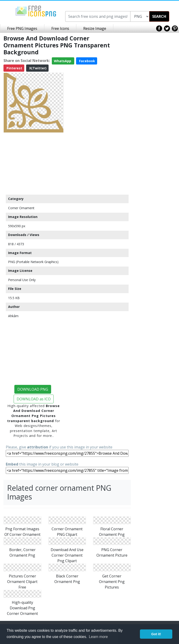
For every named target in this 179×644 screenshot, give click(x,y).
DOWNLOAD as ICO (34, 399)
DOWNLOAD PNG (33, 389)
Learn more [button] (98, 637)
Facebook (87, 61)
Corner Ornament (21, 208)
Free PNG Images (22, 28)
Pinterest (14, 68)
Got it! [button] (156, 634)
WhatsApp (63, 61)
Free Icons (60, 28)
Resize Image (95, 28)
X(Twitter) (37, 68)
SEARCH (159, 16)
